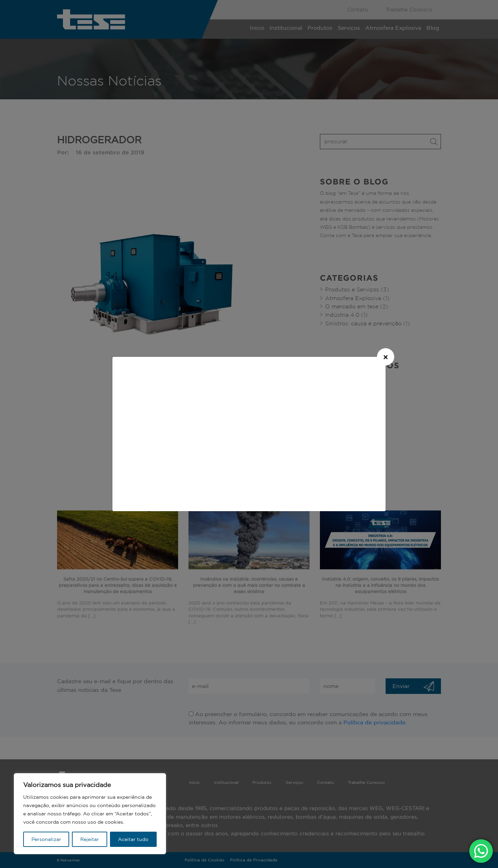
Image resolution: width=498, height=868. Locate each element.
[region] (90, 814)
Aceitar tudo (133, 839)
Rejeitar (90, 839)
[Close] (386, 357)
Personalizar (46, 839)
